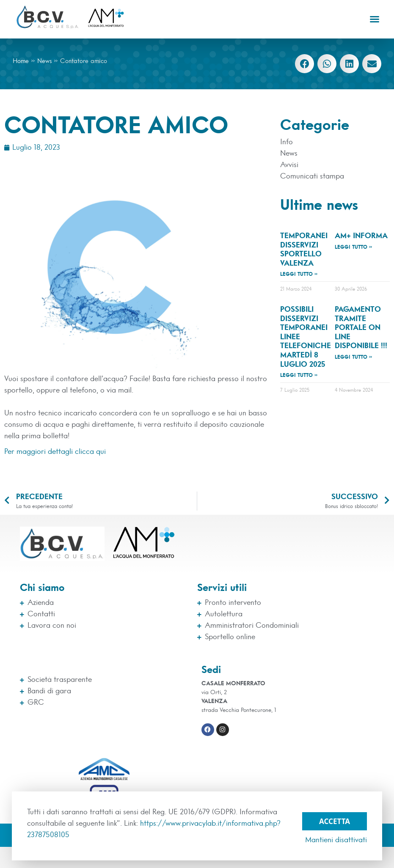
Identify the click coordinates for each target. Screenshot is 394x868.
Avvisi (289, 165)
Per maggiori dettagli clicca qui (55, 452)
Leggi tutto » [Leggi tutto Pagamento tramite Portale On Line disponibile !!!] (354, 357)
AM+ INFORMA (361, 236)
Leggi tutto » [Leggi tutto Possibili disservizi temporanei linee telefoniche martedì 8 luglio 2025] (299, 375)
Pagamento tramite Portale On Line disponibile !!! (361, 328)
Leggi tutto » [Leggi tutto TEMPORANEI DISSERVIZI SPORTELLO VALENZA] (299, 274)
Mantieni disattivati (336, 840)
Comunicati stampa (312, 176)
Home (21, 61)
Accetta (335, 820)
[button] (375, 19)
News (44, 61)
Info (287, 142)
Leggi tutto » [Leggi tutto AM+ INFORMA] (354, 247)
